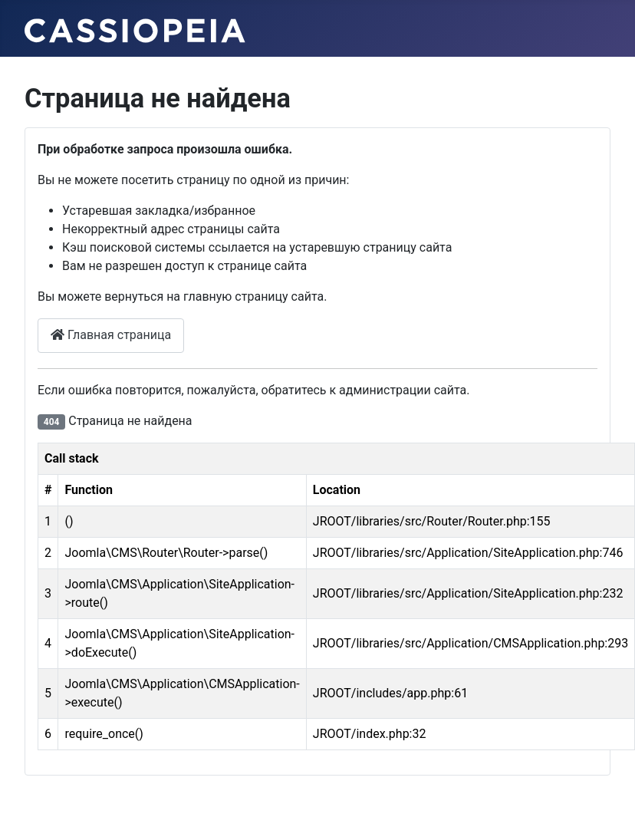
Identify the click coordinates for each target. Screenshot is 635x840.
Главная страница (111, 335)
